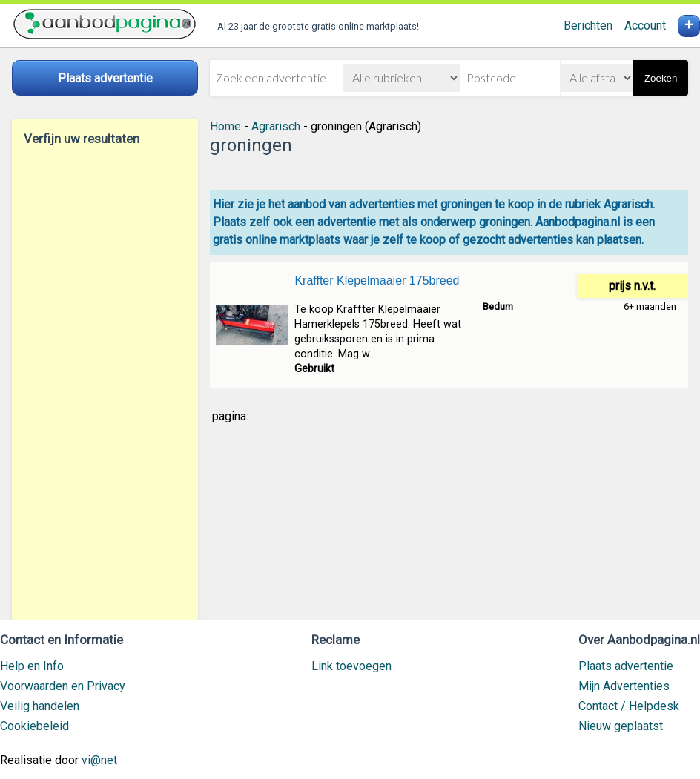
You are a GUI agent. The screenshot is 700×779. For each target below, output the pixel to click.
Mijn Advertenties (624, 686)
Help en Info (32, 666)
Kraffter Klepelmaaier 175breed (377, 281)
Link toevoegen (351, 666)
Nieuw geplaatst (621, 726)
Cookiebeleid (34, 726)
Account (645, 26)
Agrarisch (276, 126)
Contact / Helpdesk (629, 706)
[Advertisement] (105, 382)
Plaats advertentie (626, 666)
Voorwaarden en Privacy (63, 686)
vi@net (99, 760)
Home (225, 126)
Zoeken (661, 78)
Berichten (588, 26)
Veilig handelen (40, 706)
